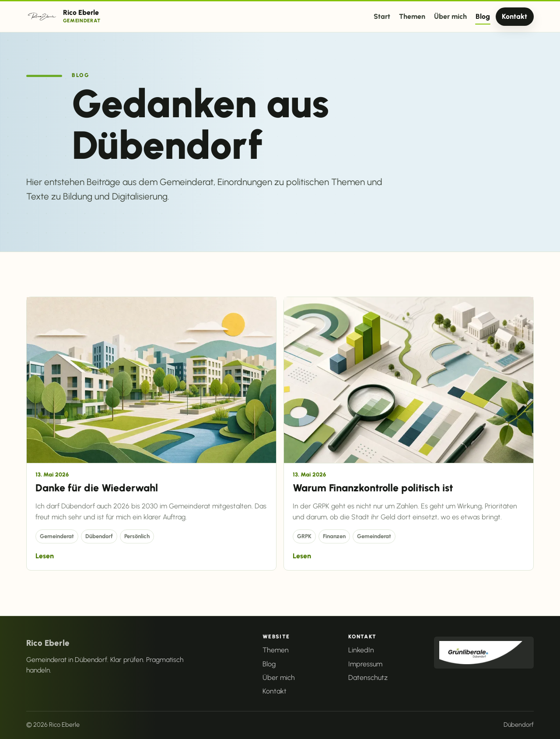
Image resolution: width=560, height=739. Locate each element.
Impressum (365, 664)
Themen (412, 16)
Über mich (450, 16)
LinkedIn (361, 650)
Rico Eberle (48, 643)
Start (382, 16)
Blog (483, 16)
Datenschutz (368, 678)
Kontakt (514, 16)
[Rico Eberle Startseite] (63, 16)
